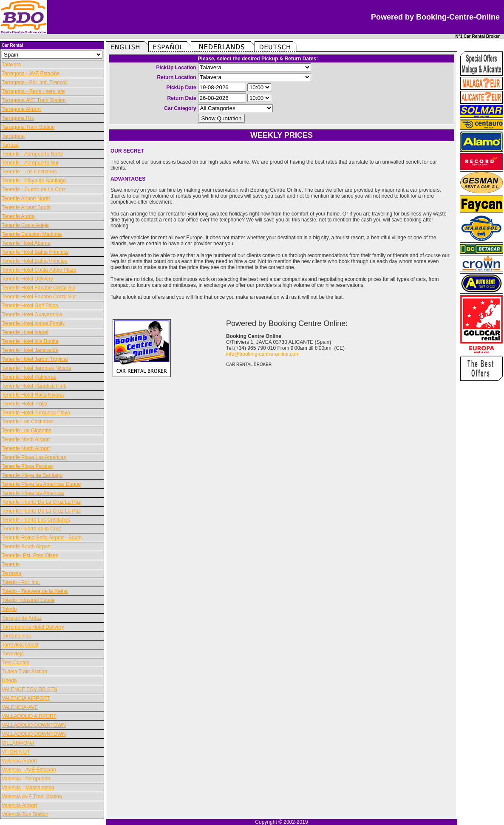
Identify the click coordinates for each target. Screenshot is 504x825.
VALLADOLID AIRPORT (29, 716)
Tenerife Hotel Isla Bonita (30, 341)
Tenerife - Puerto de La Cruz (34, 190)
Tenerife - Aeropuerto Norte (33, 154)
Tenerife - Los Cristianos (29, 172)
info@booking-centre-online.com (263, 354)
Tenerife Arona (18, 216)
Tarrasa (10, 145)
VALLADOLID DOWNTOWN (34, 725)
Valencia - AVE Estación (29, 770)
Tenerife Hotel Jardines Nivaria (36, 368)
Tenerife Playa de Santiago (32, 475)
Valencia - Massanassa (28, 788)
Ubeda (9, 680)
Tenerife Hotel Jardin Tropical (35, 359)
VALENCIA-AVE (20, 707)
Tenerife (11, 564)
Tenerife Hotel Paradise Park (34, 386)
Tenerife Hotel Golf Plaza (30, 306)
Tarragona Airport (21, 109)
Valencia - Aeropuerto (26, 779)
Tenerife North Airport (26, 439)
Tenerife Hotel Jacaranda (30, 350)
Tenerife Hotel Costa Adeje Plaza (39, 270)
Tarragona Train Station (28, 127)
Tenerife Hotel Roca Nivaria (33, 395)
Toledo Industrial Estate (28, 600)
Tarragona (13, 136)
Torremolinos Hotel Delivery (33, 627)
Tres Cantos (16, 663)
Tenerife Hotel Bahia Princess (35, 252)
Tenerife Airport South (26, 207)
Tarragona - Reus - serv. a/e (33, 91)
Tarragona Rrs (18, 118)
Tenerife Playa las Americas (33, 493)
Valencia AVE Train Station (32, 797)
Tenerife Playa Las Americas (34, 457)
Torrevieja (13, 654)
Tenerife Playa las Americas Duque (41, 484)
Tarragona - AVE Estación (31, 74)
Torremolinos (16, 636)
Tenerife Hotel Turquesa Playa (36, 413)
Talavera (11, 65)
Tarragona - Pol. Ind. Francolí (35, 82)
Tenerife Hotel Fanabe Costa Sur (39, 288)
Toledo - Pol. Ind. (21, 582)
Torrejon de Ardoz (22, 618)
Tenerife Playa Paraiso (27, 466)
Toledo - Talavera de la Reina (35, 591)
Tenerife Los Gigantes (27, 431)
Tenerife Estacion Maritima (32, 234)
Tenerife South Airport (26, 547)
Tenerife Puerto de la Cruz (31, 529)
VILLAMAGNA (18, 743)
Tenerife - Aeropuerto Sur (30, 163)
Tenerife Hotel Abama (26, 243)
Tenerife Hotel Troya (24, 404)
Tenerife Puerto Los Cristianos (36, 520)
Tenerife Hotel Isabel (25, 332)
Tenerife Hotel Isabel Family (33, 323)
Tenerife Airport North (26, 198)
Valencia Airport (19, 761)
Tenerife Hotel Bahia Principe (35, 261)
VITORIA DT (16, 752)
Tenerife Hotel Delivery (27, 279)
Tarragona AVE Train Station (34, 100)
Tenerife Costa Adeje (25, 225)
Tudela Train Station (24, 672)
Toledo (9, 609)
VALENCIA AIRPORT (26, 698)
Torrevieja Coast (20, 645)
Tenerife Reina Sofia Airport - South (42, 538)
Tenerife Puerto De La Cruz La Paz (41, 502)
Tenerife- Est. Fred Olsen (30, 556)
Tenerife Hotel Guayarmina (32, 315)
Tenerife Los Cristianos (28, 422)
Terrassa (11, 573)
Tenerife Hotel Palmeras (29, 377)
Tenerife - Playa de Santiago (34, 181)
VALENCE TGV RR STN (30, 689)
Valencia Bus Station (25, 814)
